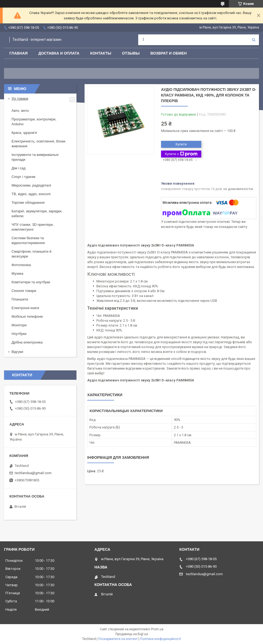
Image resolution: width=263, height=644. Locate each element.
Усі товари (20, 99)
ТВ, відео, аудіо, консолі (31, 194)
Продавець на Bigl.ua (132, 634)
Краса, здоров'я (24, 133)
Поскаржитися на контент (118, 639)
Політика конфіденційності (161, 639)
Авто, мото (20, 111)
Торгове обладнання (28, 203)
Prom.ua (157, 629)
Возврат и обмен (169, 53)
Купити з (181, 154)
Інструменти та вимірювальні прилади (35, 157)
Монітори (19, 325)
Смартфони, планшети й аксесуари (31, 254)
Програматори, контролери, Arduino (34, 122)
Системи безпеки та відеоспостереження (28, 240)
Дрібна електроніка (27, 342)
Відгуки (17, 352)
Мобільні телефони (27, 316)
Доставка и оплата (59, 53)
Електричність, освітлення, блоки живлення (38, 144)
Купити (181, 144)
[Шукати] (254, 40)
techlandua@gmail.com (33, 473)
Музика (17, 273)
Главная (19, 53)
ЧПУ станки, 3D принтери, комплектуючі (33, 227)
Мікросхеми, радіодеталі (31, 185)
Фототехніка (21, 265)
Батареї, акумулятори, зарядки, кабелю (37, 214)
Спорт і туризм (23, 177)
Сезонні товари (24, 291)
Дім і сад (19, 168)
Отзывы (131, 53)
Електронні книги (25, 308)
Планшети (20, 299)
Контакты (101, 53)
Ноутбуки (19, 334)
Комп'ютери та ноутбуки (31, 282)
